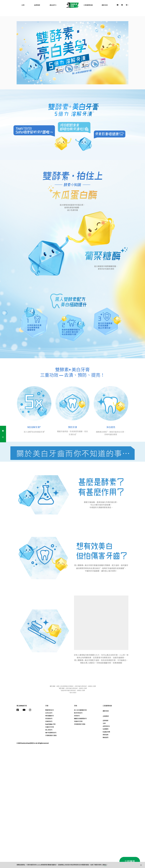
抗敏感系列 (49, 721)
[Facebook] (122, 5)
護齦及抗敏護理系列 (80, 719)
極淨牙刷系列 (78, 713)
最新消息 (105, 5)
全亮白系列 (49, 713)
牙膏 (47, 706)
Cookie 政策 (106, 732)
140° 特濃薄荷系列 (51, 733)
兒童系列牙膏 (50, 727)
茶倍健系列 (49, 719)
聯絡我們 (106, 737)
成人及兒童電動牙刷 (80, 710)
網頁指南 (106, 735)
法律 (104, 723)
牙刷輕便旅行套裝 (80, 724)
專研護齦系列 (50, 716)
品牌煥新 (37, 5)
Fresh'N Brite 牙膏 (50, 724)
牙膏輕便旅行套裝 (51, 735)
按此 (105, 865)
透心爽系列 (49, 730)
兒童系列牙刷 (78, 721)
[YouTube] (118, 5)
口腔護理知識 (88, 5)
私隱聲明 (106, 729)
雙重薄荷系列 (50, 710)
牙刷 (76, 706)
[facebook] (3, 431)
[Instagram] (31, 710)
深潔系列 (77, 716)
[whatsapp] (3, 437)
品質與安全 (106, 726)
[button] (141, 865)
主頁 (23, 5)
